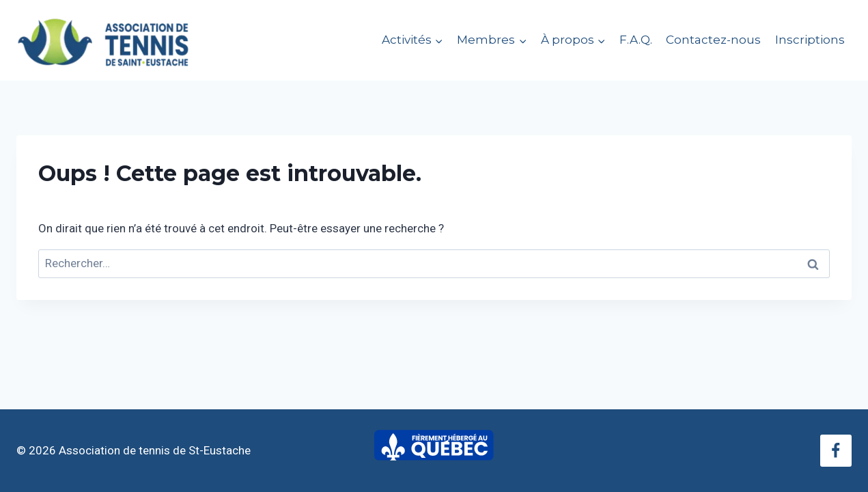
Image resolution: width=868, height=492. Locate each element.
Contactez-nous (713, 40)
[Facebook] (836, 450)
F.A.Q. (636, 40)
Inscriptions (810, 40)
